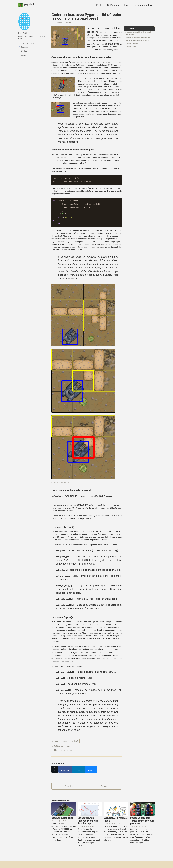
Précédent (69, 773)
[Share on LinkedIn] (81, 756)
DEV (68, 734)
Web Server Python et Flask (116, 809)
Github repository (143, 5)
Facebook (34, 858)
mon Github (77, 412)
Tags (126, 5)
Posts (99, 5)
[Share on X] (55, 756)
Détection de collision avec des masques (138, 41)
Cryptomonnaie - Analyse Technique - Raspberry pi (89, 810)
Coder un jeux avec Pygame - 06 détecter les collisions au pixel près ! (86, 17)
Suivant (104, 773)
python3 (75, 729)
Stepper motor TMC (62, 807)
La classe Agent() (134, 56)
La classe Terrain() (134, 52)
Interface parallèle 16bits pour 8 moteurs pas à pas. (142, 810)
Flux (57, 858)
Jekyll (44, 862)
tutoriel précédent (97, 32)
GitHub (46, 858)
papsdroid (31, 6)
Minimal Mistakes (55, 862)
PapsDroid (24, 33)
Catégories (113, 5)
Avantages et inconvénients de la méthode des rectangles (138, 35)
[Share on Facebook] (67, 756)
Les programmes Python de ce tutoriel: (137, 47)
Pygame (65, 729)
